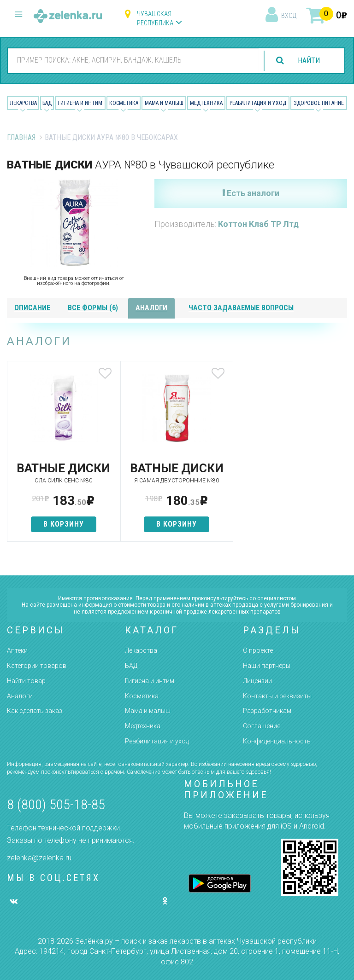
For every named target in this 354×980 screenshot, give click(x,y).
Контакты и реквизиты (277, 696)
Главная (21, 137)
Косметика (124, 103)
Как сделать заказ (35, 711)
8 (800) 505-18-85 (56, 804)
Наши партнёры (267, 666)
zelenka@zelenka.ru (39, 858)
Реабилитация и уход (258, 103)
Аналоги (20, 696)
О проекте (258, 650)
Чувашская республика (155, 18)
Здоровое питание (319, 103)
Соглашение (262, 726)
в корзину (63, 524)
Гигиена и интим (150, 681)
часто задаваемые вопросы (241, 308)
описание (32, 308)
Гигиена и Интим (80, 103)
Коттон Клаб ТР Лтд (258, 224)
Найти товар (26, 681)
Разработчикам (267, 711)
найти (309, 61)
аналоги (151, 308)
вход (289, 16)
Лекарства (23, 103)
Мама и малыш (164, 103)
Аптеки (17, 650)
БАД (47, 103)
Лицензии (257, 681)
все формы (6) (93, 308)
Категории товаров (37, 666)
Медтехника (206, 103)
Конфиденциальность (277, 741)
